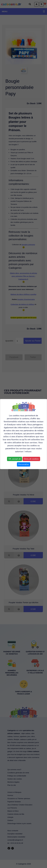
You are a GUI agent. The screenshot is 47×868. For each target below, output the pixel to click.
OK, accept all (15, 459)
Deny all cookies (31, 459)
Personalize (24, 464)
